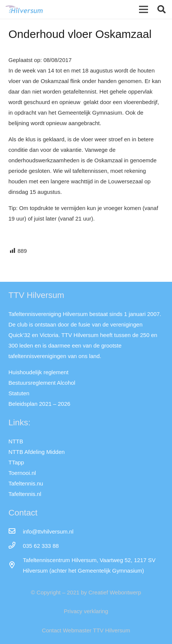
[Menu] (144, 9)
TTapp (16, 462)
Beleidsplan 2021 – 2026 (40, 404)
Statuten (19, 393)
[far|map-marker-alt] (16, 565)
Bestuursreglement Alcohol (42, 383)
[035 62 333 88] (16, 546)
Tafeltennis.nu (26, 483)
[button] (162, 9)
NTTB (16, 441)
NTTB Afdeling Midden (37, 452)
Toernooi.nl (22, 473)
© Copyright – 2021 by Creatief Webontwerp (86, 592)
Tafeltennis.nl (25, 494)
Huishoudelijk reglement (39, 372)
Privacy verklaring (86, 611)
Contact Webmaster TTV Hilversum (86, 630)
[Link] (24, 9)
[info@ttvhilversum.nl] (16, 532)
